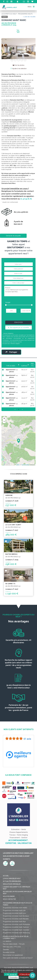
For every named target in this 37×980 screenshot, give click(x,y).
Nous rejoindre (9, 896)
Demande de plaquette (13, 236)
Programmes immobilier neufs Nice (14, 922)
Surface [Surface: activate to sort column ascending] (22, 366)
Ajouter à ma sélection (19, 69)
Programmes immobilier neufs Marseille (16, 919)
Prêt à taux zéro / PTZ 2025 (12, 947)
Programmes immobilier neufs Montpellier (17, 924)
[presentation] (19, 317)
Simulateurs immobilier (12, 884)
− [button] (4, 422)
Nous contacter (9, 899)
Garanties (6, 950)
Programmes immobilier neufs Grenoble (16, 930)
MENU (31, 7)
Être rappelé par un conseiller (19, 327)
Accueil (6, 876)
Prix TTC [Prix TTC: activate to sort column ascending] (31, 365)
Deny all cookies (26, 974)
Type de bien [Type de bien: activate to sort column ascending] (9, 366)
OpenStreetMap (25, 465)
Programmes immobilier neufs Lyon (14, 913)
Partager (11, 352)
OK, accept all (11, 974)
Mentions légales (15, 344)
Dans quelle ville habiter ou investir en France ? (18, 958)
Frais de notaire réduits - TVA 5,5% (14, 944)
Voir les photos (19, 65)
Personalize (14, 977)
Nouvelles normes (9, 952)
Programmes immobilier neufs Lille (14, 910)
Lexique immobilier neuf (12, 879)
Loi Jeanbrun (7, 941)
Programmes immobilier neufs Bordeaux (16, 916)
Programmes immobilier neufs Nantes (15, 908)
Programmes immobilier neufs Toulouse (16, 927)
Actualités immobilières (12, 881)
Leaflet (18, 465)
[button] (4, 49)
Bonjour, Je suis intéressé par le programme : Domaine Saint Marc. (18, 291)
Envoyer (19, 322)
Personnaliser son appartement (13, 955)
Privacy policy (24, 977)
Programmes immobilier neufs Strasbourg (16, 933)
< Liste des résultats (29, 17)
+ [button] (4, 419)
